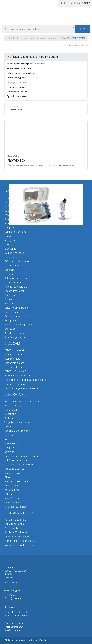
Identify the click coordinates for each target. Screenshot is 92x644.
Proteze (8, 299)
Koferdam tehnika (13, 282)
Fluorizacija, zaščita (16, 87)
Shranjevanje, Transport (16, 507)
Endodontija (10, 249)
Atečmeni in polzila (14, 435)
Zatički (8, 244)
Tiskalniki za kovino (14, 524)
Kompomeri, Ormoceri (16, 232)
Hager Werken (16, 110)
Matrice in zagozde (14, 253)
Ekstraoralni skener (14, 363)
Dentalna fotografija (14, 333)
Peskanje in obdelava (15, 443)
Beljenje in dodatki (14, 211)
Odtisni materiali (12, 266)
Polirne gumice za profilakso (20, 73)
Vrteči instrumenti (13, 295)
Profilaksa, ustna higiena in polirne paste (41, 38)
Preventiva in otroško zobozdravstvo (23, 198)
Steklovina (10, 329)
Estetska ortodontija (15, 202)
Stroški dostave (12, 630)
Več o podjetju (12, 583)
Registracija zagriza (14, 469)
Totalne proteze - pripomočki (19, 465)
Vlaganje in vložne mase (17, 422)
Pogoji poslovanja (14, 623)
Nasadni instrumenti (14, 291)
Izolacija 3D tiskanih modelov (19, 545)
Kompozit (9, 448)
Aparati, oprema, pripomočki (19, 325)
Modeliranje (10, 414)
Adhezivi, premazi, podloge (18, 223)
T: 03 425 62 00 (12, 591)
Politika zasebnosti (14, 627)
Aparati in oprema (13, 498)
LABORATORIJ (15, 394)
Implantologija (12, 410)
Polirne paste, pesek (16, 78)
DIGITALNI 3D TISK (19, 513)
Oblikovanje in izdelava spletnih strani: (27, 640)
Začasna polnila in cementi (18, 261)
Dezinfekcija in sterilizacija (17, 219)
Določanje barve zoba (16, 278)
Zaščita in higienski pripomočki (20, 215)
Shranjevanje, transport (16, 337)
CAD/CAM (12, 344)
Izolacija (9, 427)
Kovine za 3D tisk (13, 528)
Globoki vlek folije (13, 257)
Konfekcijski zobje (14, 473)
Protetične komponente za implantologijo (25, 380)
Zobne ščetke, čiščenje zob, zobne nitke (26, 64)
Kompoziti (10, 228)
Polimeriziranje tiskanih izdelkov (20, 541)
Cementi (9, 274)
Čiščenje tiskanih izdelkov (17, 537)
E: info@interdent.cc (15, 598)
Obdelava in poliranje (15, 384)
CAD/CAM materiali (14, 350)
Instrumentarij (11, 312)
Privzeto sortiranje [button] (78, 46)
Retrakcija (9, 270)
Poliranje (9, 494)
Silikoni (8, 477)
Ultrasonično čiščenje (17, 92)
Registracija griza (13, 304)
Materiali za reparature (16, 287)
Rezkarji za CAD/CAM (15, 355)
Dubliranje (9, 418)
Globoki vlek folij (13, 405)
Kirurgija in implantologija (17, 316)
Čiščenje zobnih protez (18, 82)
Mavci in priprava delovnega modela (23, 401)
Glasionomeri (11, 236)
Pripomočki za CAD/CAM (17, 376)
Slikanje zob (10, 320)
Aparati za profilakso (17, 96)
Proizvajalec (13, 106)
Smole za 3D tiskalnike (16, 532)
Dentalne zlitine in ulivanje (17, 431)
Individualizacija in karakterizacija (21, 388)
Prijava (71, 3)
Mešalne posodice (14, 503)
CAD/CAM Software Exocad (19, 371)
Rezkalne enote (12, 359)
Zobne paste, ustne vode (19, 68)
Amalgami (10, 240)
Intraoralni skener (13, 367)
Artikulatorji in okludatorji (17, 481)
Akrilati (8, 439)
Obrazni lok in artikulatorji (17, 308)
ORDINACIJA (15, 38)
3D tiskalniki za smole (15, 520)
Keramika (9, 452)
